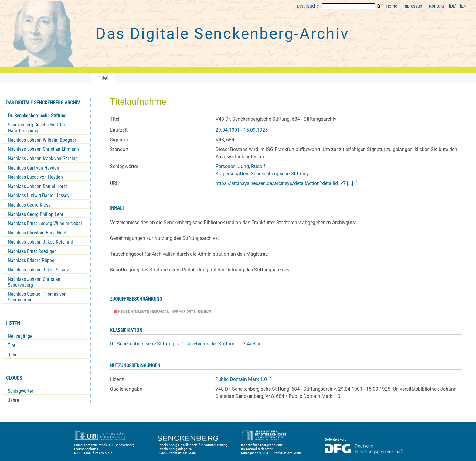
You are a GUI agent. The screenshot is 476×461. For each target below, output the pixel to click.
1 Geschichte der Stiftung (209, 344)
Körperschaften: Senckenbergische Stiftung (262, 174)
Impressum (413, 6)
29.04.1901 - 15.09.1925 (242, 130)
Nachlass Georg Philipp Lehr (36, 214)
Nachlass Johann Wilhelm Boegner (42, 140)
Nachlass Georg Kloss (29, 205)
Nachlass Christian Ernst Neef (37, 233)
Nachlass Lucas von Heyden (35, 177)
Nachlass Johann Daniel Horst (37, 186)
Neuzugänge (20, 336)
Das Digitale (222, 34)
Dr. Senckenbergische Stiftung (37, 116)
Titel (12, 345)
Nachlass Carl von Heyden (34, 168)
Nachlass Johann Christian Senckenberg (34, 282)
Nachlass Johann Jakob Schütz (38, 270)
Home (391, 6)
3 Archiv (252, 344)
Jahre (14, 400)
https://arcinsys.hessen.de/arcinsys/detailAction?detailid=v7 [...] (284, 183)
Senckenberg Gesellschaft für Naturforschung (37, 128)
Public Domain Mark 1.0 (241, 379)
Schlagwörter (21, 391)
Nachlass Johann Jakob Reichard (41, 242)
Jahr (12, 355)
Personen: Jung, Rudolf (240, 166)
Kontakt (437, 6)
